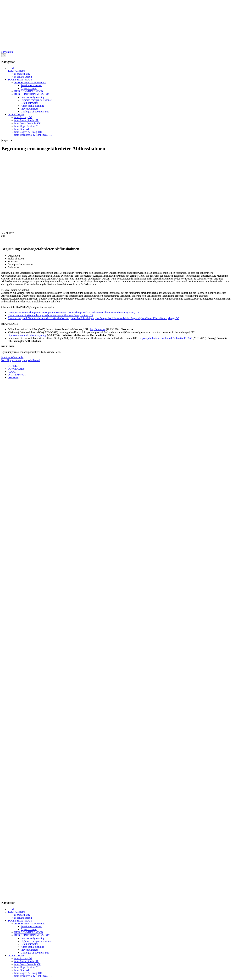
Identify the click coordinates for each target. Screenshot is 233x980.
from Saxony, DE (23, 117)
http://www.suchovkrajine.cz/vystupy (27, 335)
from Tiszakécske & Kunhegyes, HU (33, 135)
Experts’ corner (29, 88)
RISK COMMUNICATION (29, 91)
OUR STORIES (16, 114)
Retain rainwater (29, 103)
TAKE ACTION (16, 71)
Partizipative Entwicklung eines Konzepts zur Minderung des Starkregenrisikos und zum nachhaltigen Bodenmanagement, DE (73, 313)
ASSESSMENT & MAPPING (30, 82)
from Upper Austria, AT (27, 126)
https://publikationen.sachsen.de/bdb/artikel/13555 (166, 338)
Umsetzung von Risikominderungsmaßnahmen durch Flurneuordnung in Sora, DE (50, 315)
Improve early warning (33, 97)
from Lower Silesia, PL (26, 120)
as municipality (22, 74)
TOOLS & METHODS (20, 80)
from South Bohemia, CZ (27, 123)
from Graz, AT (22, 129)
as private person (23, 77)
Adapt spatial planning (32, 106)
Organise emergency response (36, 100)
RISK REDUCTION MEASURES (32, 94)
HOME (12, 68)
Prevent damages (30, 109)
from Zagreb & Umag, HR (28, 132)
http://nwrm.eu (98, 329)
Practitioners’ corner (31, 85)
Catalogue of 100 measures (35, 112)
